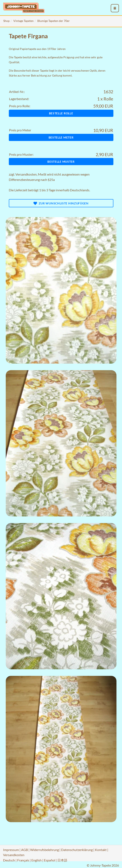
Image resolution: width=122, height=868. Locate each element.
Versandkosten (26, 174)
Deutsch (9, 860)
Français (23, 860)
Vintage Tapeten (23, 21)
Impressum (11, 850)
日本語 (62, 860)
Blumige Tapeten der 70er (54, 21)
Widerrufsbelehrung (44, 850)
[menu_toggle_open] (115, 8)
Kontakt (101, 850)
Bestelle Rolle (61, 113)
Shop (6, 21)
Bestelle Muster (61, 162)
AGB (25, 850)
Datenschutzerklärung (77, 850)
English (36, 860)
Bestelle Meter (61, 137)
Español (50, 860)
